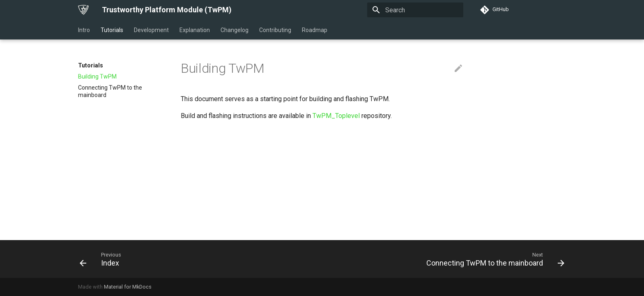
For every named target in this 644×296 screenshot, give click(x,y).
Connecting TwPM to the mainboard (110, 91)
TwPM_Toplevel (336, 116)
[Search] (415, 10)
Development (151, 30)
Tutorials (112, 30)
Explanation (195, 30)
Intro (84, 30)
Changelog (235, 30)
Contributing (275, 30)
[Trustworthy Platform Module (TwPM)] (83, 10)
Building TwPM (97, 76)
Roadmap (315, 30)
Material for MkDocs (128, 287)
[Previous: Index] (102, 259)
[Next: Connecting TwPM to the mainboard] (493, 259)
